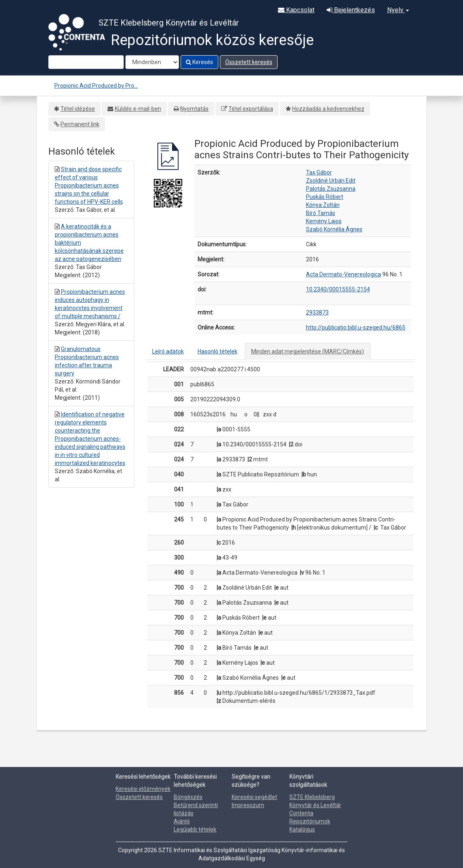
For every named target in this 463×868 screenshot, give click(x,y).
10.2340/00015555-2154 (338, 289)
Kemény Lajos (324, 221)
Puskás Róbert (325, 197)
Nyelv (398, 10)
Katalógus (302, 829)
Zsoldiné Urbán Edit (331, 181)
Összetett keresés (249, 62)
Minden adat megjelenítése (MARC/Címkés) (308, 351)
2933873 (317, 312)
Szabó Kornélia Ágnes (334, 229)
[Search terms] (86, 62)
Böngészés (188, 797)
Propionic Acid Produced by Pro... (96, 86)
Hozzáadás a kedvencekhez (328, 109)
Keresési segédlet (254, 797)
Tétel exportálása (251, 109)
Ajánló (182, 821)
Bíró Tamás (321, 213)
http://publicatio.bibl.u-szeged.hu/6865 (356, 327)
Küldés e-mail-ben (138, 109)
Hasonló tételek (218, 351)
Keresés (199, 62)
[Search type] (152, 62)
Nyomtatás (194, 109)
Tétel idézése (78, 109)
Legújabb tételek (195, 829)
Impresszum (248, 805)
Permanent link (80, 124)
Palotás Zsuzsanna (331, 189)
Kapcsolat (296, 10)
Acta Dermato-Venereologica (343, 274)
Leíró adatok (168, 351)
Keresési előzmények (143, 789)
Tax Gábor (319, 172)
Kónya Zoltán (323, 205)
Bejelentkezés (351, 10)
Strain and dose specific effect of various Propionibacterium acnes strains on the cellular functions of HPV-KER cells (89, 185)
